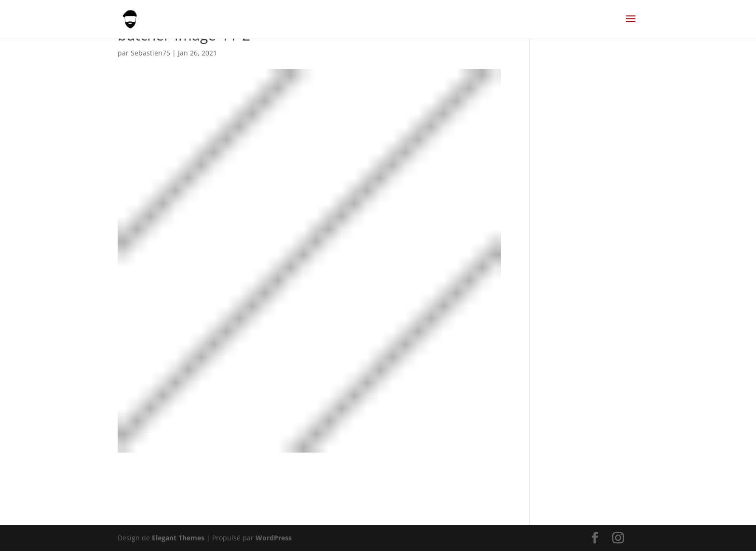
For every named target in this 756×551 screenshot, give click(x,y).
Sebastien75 (150, 53)
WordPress (274, 538)
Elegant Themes (178, 538)
